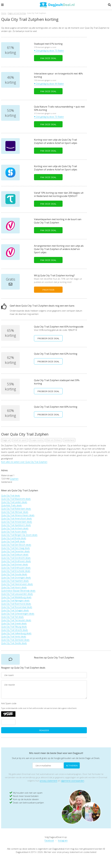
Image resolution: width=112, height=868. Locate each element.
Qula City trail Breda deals (14, 538)
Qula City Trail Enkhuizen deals (16, 568)
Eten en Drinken (54, 440)
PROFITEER (48, 290)
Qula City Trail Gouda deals (14, 574)
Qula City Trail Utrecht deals (14, 630)
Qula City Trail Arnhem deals (15, 528)
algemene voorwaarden (73, 781)
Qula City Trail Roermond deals (16, 604)
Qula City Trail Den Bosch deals (16, 545)
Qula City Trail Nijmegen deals (15, 600)
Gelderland (69, 440)
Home (4, 13)
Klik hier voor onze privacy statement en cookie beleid (70, 852)
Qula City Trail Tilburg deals (14, 627)
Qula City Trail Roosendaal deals (17, 607)
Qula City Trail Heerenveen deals (17, 584)
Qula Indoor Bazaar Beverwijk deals (18, 591)
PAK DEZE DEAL (48, 58)
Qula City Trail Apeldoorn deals (16, 525)
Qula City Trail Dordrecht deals (16, 558)
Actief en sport (20, 440)
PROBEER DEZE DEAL (48, 338)
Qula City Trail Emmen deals (15, 564)
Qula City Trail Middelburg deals (16, 597)
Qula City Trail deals (11, 495)
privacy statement (49, 781)
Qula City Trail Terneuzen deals (16, 620)
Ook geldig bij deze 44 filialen (49, 84)
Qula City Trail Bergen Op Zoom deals (19, 535)
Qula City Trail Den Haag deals (15, 548)
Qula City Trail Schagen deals (15, 610)
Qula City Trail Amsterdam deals (17, 522)
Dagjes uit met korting (17, 13)
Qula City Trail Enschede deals (16, 571)
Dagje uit (6, 440)
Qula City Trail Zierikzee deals (15, 640)
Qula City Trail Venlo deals (14, 636)
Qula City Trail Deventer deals (15, 551)
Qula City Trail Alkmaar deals (15, 512)
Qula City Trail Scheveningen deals (18, 614)
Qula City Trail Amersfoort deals (16, 518)
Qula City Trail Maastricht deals (16, 499)
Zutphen (14, 479)
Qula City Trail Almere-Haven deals (18, 515)
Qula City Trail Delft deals (13, 541)
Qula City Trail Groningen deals (16, 577)
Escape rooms (37, 440)
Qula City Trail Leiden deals (14, 502)
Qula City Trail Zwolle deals (14, 643)
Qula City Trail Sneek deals (14, 623)
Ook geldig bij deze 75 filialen (49, 50)
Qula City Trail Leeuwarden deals (17, 594)
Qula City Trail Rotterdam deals (16, 509)
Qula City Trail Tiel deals (12, 617)
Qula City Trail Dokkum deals (15, 554)
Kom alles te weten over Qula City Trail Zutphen (24, 462)
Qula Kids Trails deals (11, 505)
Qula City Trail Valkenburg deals (16, 633)
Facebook (49, 840)
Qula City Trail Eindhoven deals (16, 561)
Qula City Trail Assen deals (14, 532)
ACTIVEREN (72, 765)
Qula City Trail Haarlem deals (15, 581)
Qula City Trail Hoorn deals (14, 587)
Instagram (63, 840)
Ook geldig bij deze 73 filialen (49, 117)
